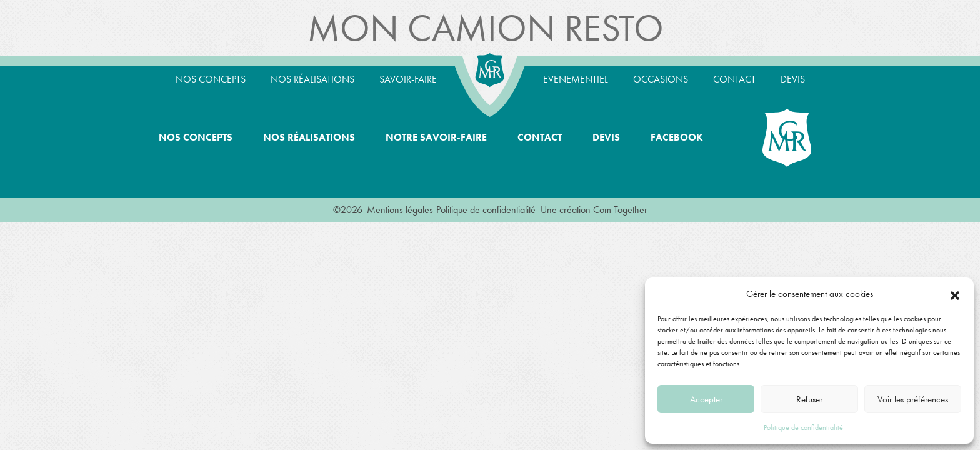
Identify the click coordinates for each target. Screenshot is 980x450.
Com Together (620, 210)
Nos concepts (211, 79)
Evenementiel (576, 79)
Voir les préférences (913, 399)
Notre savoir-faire (436, 137)
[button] (955, 294)
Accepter (706, 399)
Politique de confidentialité (803, 427)
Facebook (677, 137)
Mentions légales (400, 210)
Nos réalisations (312, 79)
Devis (793, 79)
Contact (734, 79)
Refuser (809, 399)
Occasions (661, 79)
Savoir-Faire (408, 79)
